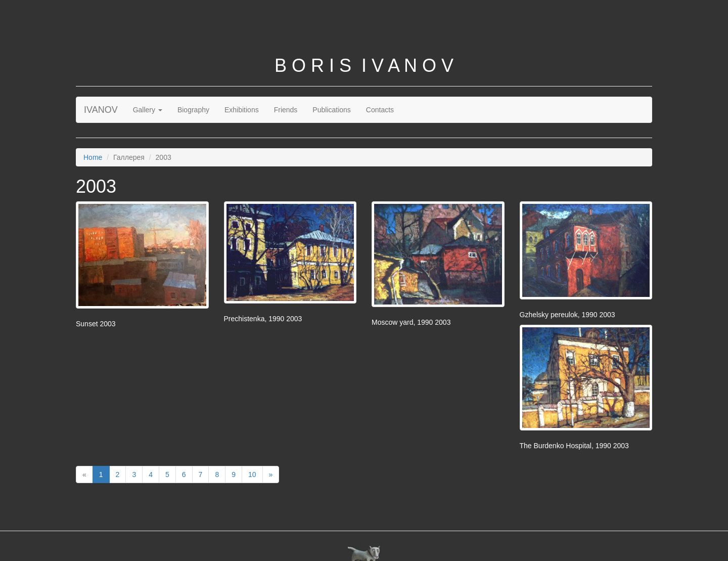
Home (93, 157)
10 (252, 474)
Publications (332, 110)
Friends (286, 110)
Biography (193, 110)
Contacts (380, 110)
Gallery (148, 110)
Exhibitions (242, 110)
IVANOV (101, 110)
